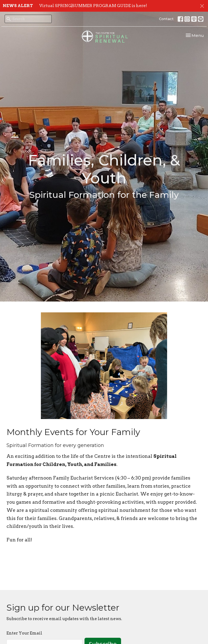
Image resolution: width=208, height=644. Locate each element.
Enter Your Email (24, 633)
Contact (166, 19)
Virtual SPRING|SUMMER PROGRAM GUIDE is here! (93, 6)
